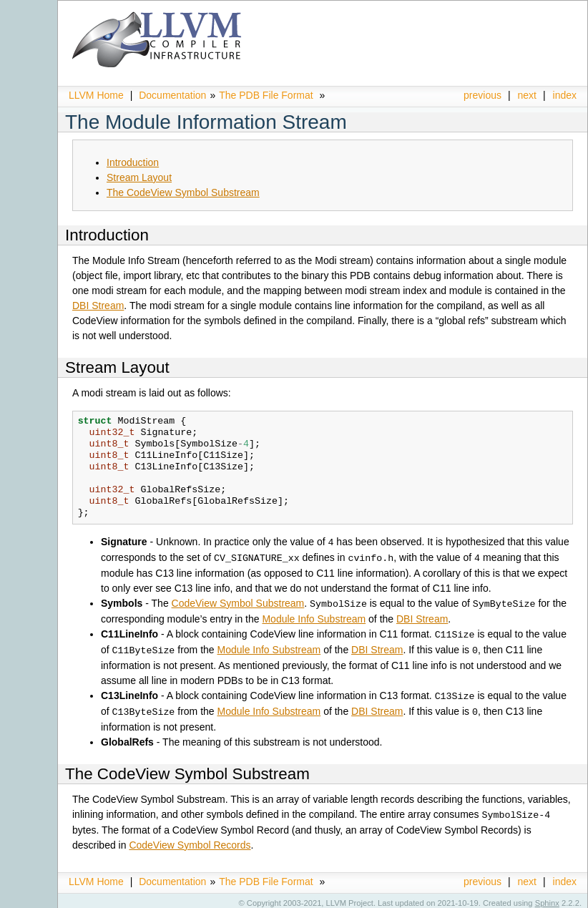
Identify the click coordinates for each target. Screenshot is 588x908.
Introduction (133, 162)
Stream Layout (139, 177)
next (527, 95)
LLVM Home (96, 95)
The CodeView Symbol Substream (183, 192)
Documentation (172, 95)
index (565, 95)
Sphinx (547, 897)
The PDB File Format (266, 95)
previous (482, 95)
